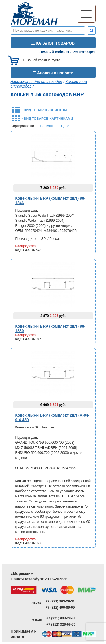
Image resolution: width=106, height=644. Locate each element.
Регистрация (84, 52)
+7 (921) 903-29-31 (60, 601)
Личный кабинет (54, 52)
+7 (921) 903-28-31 (61, 618)
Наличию (47, 126)
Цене (65, 126)
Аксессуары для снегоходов (36, 82)
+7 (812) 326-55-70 (61, 625)
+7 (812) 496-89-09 (60, 608)
